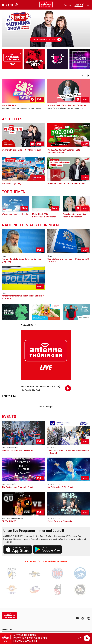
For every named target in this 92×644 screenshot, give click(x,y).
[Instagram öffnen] (7, 5)
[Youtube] (77, 618)
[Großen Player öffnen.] (80, 638)
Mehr (40, 99)
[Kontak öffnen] (65, 5)
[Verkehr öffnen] (16, 5)
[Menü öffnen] (88, 5)
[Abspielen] (87, 638)
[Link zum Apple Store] (18, 550)
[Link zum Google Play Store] (47, 550)
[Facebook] (83, 618)
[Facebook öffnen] (12, 5)
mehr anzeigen (46, 406)
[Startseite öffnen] (46, 5)
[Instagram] (89, 618)
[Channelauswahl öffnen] (70, 5)
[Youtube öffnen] (3, 5)
